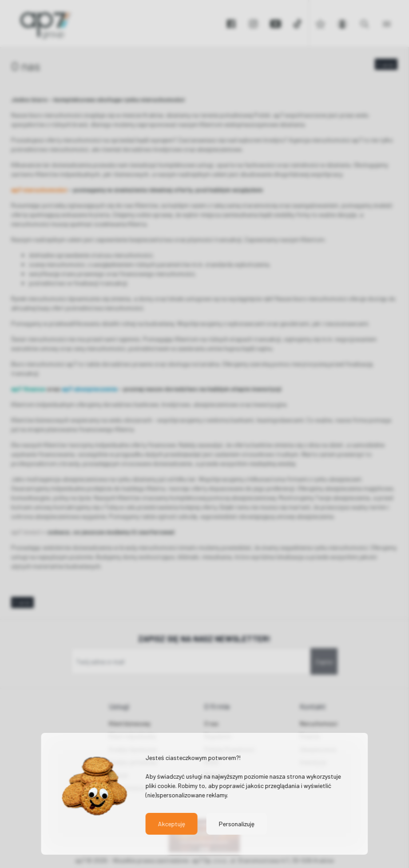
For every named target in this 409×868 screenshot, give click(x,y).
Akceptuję (171, 824)
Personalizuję (236, 824)
